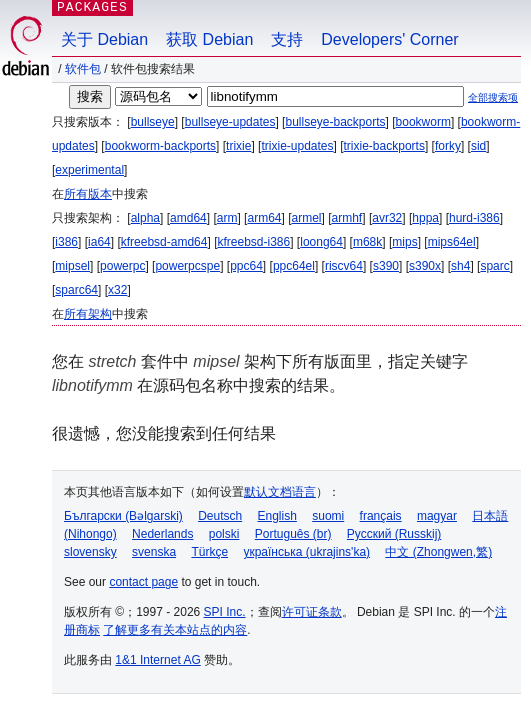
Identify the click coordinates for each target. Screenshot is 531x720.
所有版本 (88, 194)
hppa (425, 218)
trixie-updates (297, 146)
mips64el (452, 242)
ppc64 (246, 266)
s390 (386, 266)
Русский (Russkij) (394, 534)
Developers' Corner (389, 39)
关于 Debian (104, 39)
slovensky (90, 552)
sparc (494, 266)
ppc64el (294, 266)
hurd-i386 (474, 218)
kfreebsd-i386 (253, 242)
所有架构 (88, 314)
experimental (89, 170)
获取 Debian (209, 39)
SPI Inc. (225, 612)
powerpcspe (187, 266)
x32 (117, 290)
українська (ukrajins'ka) (306, 552)
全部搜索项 (493, 97)
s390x (425, 266)
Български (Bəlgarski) (123, 516)
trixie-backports (384, 146)
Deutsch (220, 516)
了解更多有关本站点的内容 (175, 630)
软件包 (83, 69)
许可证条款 (312, 612)
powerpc (122, 266)
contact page (143, 582)
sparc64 (76, 290)
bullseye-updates (230, 122)
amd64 (188, 218)
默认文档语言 (280, 492)
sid (478, 146)
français (381, 516)
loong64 (321, 242)
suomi (328, 516)
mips (404, 242)
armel (307, 218)
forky (448, 146)
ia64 (99, 242)
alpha (145, 218)
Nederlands (162, 534)
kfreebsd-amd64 (164, 242)
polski (224, 534)
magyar (437, 516)
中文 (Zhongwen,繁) (438, 552)
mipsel (72, 266)
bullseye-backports (335, 122)
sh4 (460, 266)
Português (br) (293, 534)
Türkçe (209, 552)
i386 (66, 242)
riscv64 (344, 266)
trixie (238, 146)
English (277, 516)
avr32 (387, 218)
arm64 (264, 218)
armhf (347, 218)
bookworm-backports (160, 146)
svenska (154, 552)
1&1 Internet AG (157, 660)
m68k (367, 242)
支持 (287, 39)
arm (227, 218)
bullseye (153, 122)
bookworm (423, 122)
